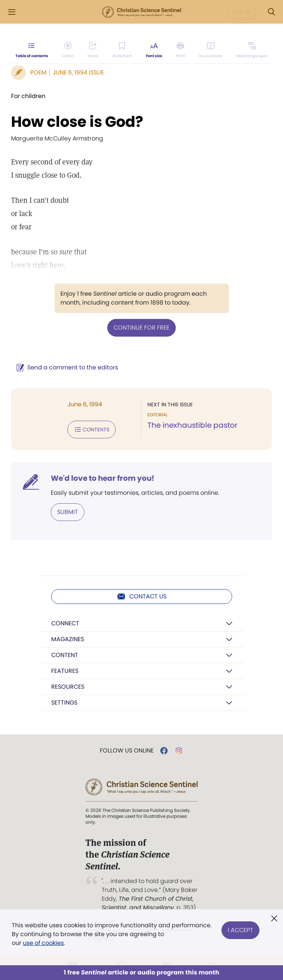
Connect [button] (65, 623)
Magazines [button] (68, 639)
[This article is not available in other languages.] (252, 50)
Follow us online (127, 751)
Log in (242, 12)
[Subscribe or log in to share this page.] (93, 50)
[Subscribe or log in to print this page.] (181, 50)
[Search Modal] (271, 12)
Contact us (142, 597)
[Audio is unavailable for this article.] (68, 50)
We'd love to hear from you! (103, 478)
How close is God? (77, 122)
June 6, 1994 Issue (78, 72)
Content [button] (65, 655)
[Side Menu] (12, 12)
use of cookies (43, 943)
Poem (38, 72)
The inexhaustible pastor (192, 425)
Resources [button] (68, 687)
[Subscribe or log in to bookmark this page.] (122, 50)
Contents (92, 430)
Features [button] (65, 671)
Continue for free (141, 328)
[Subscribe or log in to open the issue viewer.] (211, 50)
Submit (68, 512)
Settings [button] (64, 703)
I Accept (240, 930)
